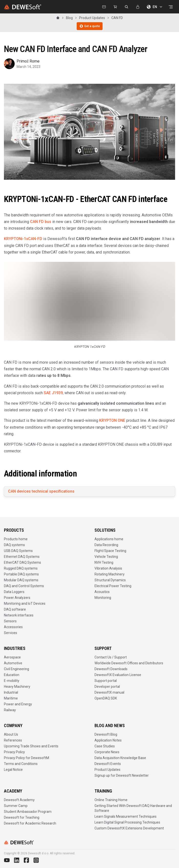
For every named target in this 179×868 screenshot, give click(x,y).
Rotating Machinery (110, 574)
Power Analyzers (17, 598)
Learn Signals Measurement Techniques (126, 816)
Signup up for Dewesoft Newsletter (122, 775)
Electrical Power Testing (113, 586)
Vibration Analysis (108, 568)
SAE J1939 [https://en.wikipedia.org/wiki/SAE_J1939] (53, 393)
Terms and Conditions (21, 764)
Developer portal (107, 687)
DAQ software (15, 609)
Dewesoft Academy (19, 800)
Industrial (11, 692)
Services (11, 633)
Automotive (13, 663)
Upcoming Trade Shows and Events (31, 746)
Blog (69, 18)
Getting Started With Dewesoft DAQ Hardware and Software (133, 808)
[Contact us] (104, 7)
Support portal (106, 681)
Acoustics (102, 592)
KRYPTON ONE (112, 420)
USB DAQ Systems (18, 551)
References (13, 740)
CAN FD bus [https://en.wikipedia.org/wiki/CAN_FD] (41, 222)
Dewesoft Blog (106, 734)
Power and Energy (18, 704)
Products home (16, 539)
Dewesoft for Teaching (22, 817)
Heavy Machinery (17, 687)
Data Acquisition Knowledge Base (120, 758)
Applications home (109, 539)
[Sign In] (138, 7)
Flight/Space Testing (110, 551)
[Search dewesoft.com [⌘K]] (126, 7)
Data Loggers (14, 592)
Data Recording (106, 545)
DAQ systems (14, 545)
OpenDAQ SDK (106, 698)
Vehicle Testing (106, 557)
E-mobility (12, 681)
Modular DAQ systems (21, 580)
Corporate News (107, 752)
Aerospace (12, 657)
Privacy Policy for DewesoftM (26, 758)
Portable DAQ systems (21, 574)
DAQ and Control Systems (24, 586)
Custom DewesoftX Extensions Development (129, 828)
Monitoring (103, 598)
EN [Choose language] (155, 7)
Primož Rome (28, 61)
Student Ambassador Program (28, 812)
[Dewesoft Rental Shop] (115, 7)
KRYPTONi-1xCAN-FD (23, 239)
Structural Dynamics (110, 580)
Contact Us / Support (111, 657)
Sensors (10, 621)
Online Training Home (111, 800)
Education (12, 675)
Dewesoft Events (108, 764)
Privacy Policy (14, 752)
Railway (10, 710)
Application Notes (108, 740)
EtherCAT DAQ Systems (22, 562)
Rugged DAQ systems (21, 568)
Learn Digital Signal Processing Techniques (127, 822)
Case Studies (105, 746)
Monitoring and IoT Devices (25, 603)
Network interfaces (19, 615)
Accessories (13, 627)
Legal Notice (13, 770)
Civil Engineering (16, 669)
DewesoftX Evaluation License (118, 675)
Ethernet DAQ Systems (22, 557)
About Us (11, 734)
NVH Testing (104, 562)
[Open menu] (171, 7)
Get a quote (90, 26)
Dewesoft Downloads (111, 669)
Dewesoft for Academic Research (30, 823)
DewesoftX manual (109, 692)
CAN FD (117, 18)
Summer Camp (16, 806)
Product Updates (92, 18)
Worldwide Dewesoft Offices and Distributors (129, 663)
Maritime (11, 698)
